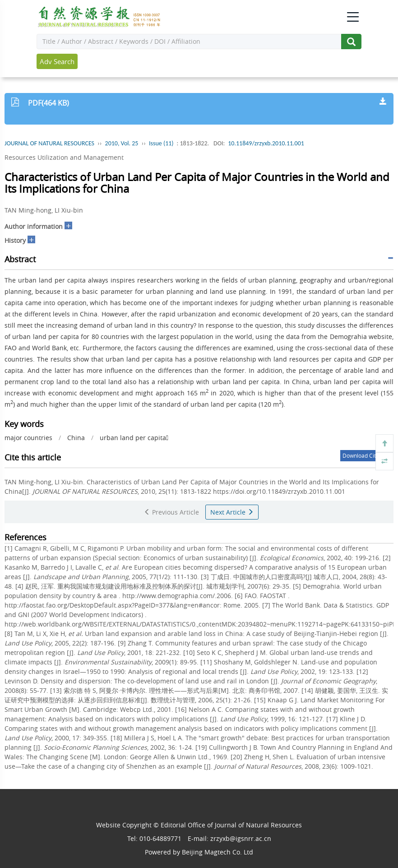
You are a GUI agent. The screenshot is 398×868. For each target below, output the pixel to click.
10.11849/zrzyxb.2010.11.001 (266, 143)
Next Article (232, 512)
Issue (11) (161, 143)
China (76, 438)
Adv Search (57, 61)
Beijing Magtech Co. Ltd (218, 852)
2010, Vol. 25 (122, 143)
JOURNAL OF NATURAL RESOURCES (49, 143)
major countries (28, 438)
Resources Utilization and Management (64, 157)
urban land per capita (134, 438)
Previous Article (171, 512)
